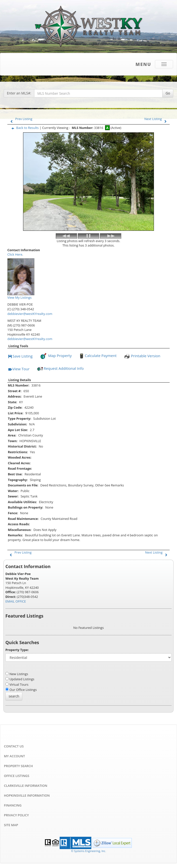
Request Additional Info (60, 369)
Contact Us (14, 746)
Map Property (56, 356)
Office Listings (17, 776)
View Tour (19, 369)
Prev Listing (20, 119)
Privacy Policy (16, 815)
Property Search (18, 766)
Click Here (15, 254)
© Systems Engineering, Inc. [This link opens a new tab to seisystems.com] (88, 851)
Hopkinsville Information (27, 795)
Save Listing (20, 356)
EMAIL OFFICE (16, 601)
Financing (13, 805)
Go (168, 93)
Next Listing (157, 119)
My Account (14, 756)
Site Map (11, 825)
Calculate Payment (97, 356)
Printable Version (142, 356)
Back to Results (24, 128)
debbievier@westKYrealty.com (30, 314)
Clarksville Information (26, 786)
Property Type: (17, 650)
